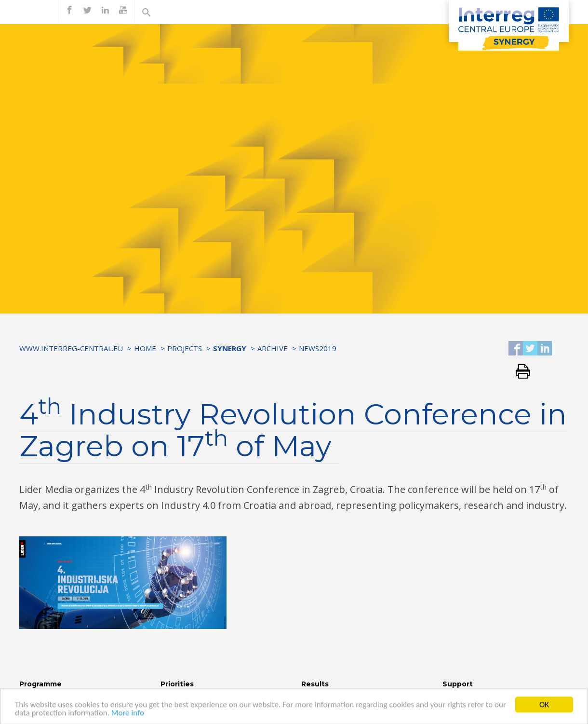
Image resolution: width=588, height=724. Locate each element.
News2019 (318, 348)
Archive (273, 348)
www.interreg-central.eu (71, 348)
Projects (185, 348)
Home (145, 348)
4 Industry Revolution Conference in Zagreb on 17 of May (293, 430)
